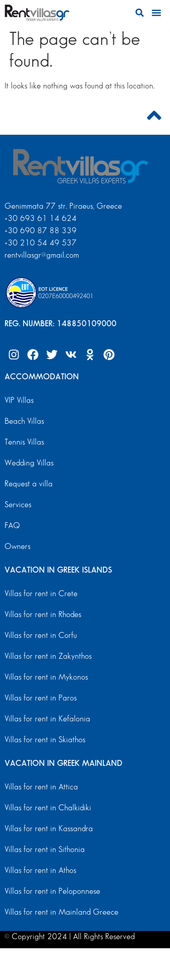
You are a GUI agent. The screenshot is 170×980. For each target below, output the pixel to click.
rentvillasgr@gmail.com (43, 255)
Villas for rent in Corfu (41, 635)
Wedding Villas (29, 463)
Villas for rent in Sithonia (45, 850)
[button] (139, 13)
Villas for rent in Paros (41, 698)
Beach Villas (24, 421)
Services (18, 505)
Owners (17, 546)
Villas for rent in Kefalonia (47, 719)
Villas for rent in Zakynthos (48, 656)
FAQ (12, 526)
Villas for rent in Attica (41, 787)
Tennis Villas (24, 442)
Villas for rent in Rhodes (43, 615)
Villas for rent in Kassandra (49, 829)
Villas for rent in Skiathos (45, 740)
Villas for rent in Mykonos (46, 677)
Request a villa (29, 484)
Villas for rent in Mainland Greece (61, 912)
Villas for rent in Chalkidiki (48, 808)
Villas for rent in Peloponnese (52, 891)
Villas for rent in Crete (41, 594)
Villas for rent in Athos (40, 870)
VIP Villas (19, 400)
